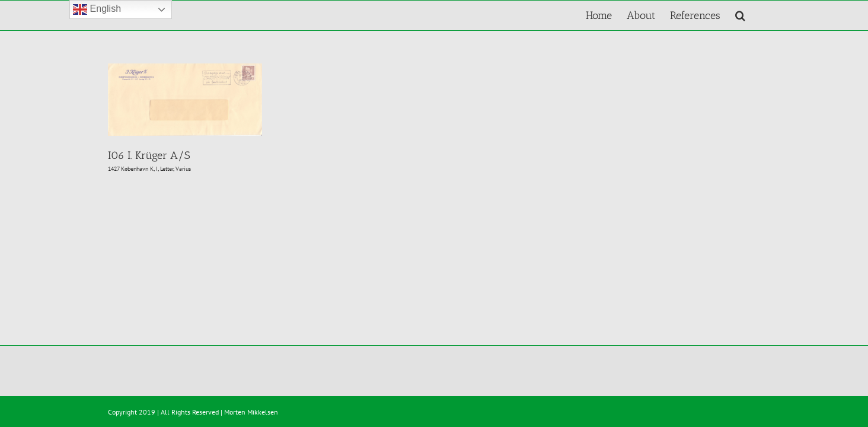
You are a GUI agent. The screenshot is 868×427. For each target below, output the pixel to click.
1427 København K (131, 169)
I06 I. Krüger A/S (149, 155)
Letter (167, 169)
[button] (755, 15)
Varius (183, 169)
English (97, 9)
